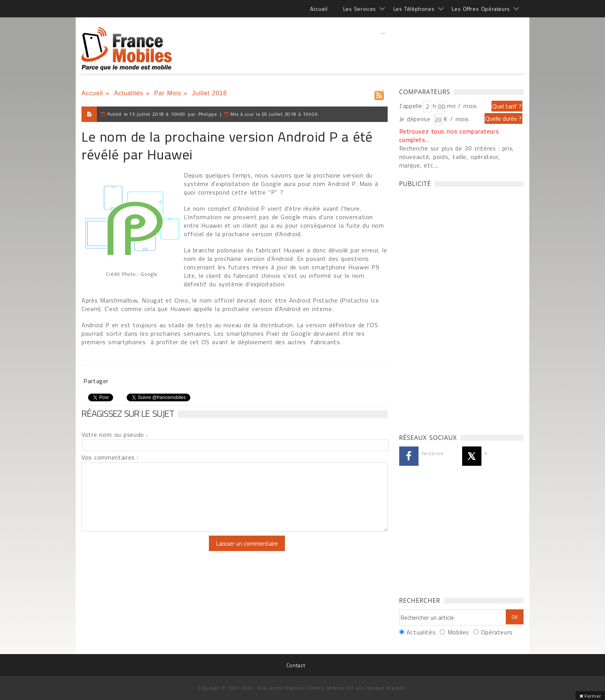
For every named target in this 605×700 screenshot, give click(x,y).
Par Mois (168, 93)
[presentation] (146, 551)
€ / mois (456, 119)
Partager (96, 381)
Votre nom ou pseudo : (115, 435)
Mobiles (458, 632)
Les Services (360, 9)
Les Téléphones (414, 9)
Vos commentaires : (110, 457)
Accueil (319, 9)
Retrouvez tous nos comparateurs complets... (449, 135)
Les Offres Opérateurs (481, 9)
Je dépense (416, 119)
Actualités (129, 93)
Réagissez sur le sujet (128, 413)
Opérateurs (497, 632)
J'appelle (411, 106)
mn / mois (462, 106)
